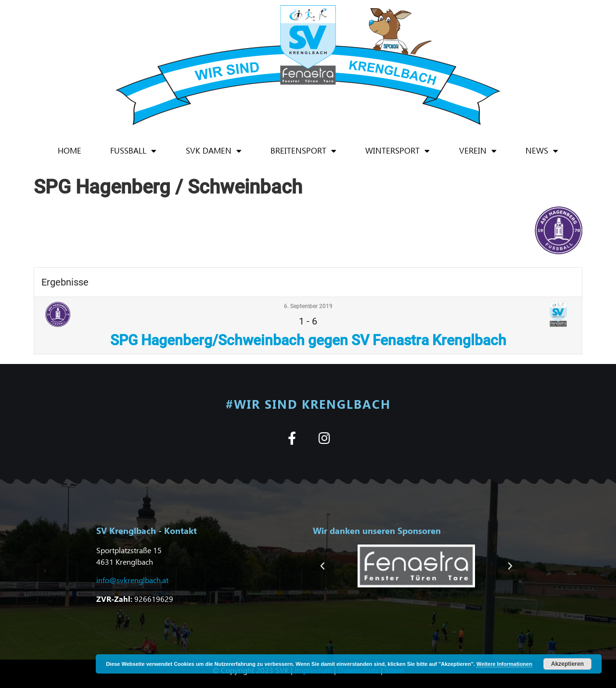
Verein (478, 151)
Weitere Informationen (504, 664)
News (542, 151)
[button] (322, 566)
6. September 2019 (308, 306)
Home (70, 150)
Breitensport (303, 151)
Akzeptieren (567, 664)
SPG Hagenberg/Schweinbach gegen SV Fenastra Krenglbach (308, 340)
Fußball (133, 151)
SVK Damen (214, 151)
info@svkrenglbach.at (132, 580)
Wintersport (398, 151)
